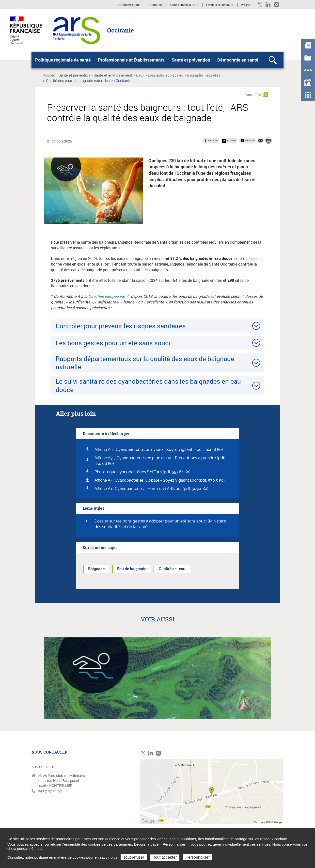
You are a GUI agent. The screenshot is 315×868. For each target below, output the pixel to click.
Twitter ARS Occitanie (260, 5)
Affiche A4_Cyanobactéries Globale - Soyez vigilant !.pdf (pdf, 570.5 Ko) (160, 480)
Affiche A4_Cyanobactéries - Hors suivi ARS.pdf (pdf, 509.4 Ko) (151, 489)
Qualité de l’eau (172, 569)
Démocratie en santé (238, 60)
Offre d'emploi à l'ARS (184, 5)
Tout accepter (165, 857)
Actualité (253, 95)
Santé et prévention (191, 60)
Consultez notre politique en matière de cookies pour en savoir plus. (63, 857)
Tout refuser (134, 857)
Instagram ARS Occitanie (276, 5)
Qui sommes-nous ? (130, 5)
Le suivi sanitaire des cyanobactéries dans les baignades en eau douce (148, 385)
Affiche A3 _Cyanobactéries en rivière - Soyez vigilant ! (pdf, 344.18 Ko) (159, 450)
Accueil (49, 75)
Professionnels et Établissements (131, 60)
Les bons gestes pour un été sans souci (113, 343)
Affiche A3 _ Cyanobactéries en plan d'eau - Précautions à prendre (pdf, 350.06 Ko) (160, 461)
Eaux (140, 75)
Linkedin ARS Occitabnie (268, 5)
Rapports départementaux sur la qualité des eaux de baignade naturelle (145, 363)
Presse (245, 5)
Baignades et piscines (165, 75)
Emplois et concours (220, 5)
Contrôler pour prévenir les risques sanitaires (121, 326)
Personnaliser (198, 857)
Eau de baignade (132, 569)
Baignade (96, 569)
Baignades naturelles (204, 75)
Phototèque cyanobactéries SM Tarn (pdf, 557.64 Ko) (142, 472)
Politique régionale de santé (63, 60)
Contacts (156, 5)
